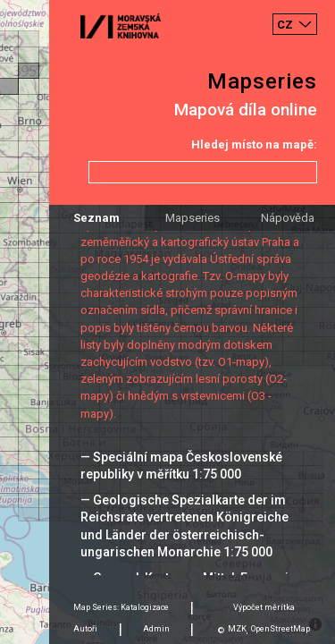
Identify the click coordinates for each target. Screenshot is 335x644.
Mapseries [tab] (193, 218)
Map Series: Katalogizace (121, 607)
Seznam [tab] (96, 218)
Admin (156, 629)
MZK (237, 629)
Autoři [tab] (85, 629)
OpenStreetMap (281, 629)
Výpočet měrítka (264, 607)
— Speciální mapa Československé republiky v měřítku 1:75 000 (181, 466)
